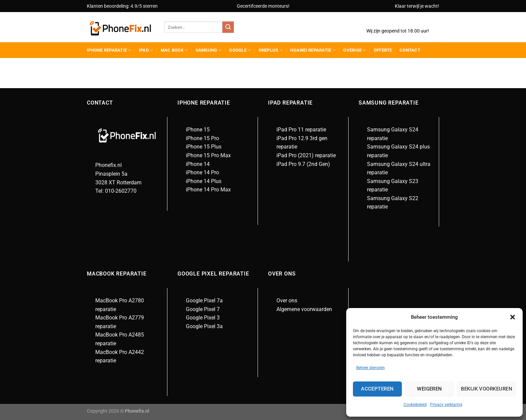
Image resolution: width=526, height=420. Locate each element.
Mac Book (174, 50)
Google (240, 50)
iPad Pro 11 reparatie (301, 130)
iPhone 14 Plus (204, 181)
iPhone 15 (198, 130)
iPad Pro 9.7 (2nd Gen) (303, 164)
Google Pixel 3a (204, 326)
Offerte (383, 50)
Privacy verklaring (446, 405)
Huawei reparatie (313, 50)
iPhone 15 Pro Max (208, 155)
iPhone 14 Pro (202, 172)
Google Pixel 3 (203, 318)
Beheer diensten (371, 368)
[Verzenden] (228, 27)
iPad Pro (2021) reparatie (306, 155)
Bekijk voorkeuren (487, 389)
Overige (355, 50)
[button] (513, 317)
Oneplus (271, 50)
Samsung (209, 50)
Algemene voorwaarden (304, 309)
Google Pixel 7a (204, 301)
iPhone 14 (198, 164)
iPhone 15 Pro (202, 138)
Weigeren (430, 389)
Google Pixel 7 (203, 309)
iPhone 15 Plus (204, 147)
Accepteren (377, 389)
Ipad (146, 50)
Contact (410, 50)
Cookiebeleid (415, 405)
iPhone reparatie (109, 50)
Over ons (287, 301)
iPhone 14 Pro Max (208, 190)
